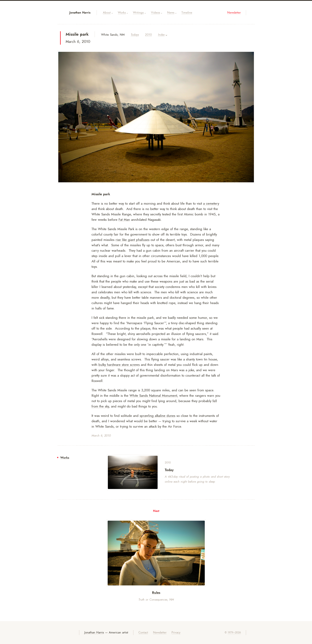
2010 (148, 35)
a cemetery (211, 203)
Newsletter (234, 13)
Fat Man (124, 220)
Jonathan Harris (80, 13)
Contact (143, 633)
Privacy (176, 633)
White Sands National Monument (153, 396)
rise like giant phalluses (133, 240)
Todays (135, 35)
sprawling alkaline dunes (157, 416)
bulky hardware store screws (119, 365)
